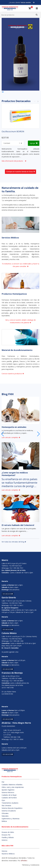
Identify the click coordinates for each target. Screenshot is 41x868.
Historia (4, 851)
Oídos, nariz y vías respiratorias (13, 787)
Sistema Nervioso (8, 792)
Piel (3, 782)
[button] (38, 434)
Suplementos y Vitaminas (11, 819)
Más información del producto (14, 161)
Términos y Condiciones (31, 865)
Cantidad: (7, 143)
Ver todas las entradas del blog (14, 542)
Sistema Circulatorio (9, 811)
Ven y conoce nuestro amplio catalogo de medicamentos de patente (21, 321)
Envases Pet (6, 835)
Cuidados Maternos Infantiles (12, 785)
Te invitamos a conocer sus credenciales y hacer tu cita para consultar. (20, 265)
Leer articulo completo (11, 437)
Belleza (4, 821)
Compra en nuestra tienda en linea (20, 172)
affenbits (24, 861)
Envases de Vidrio (8, 832)
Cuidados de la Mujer (9, 795)
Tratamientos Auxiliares (10, 803)
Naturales (5, 816)
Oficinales (5, 813)
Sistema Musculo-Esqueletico (12, 808)
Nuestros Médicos (8, 854)
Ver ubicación (8, 594)
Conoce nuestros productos (13, 374)
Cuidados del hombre (9, 798)
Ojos (3, 800)
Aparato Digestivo (8, 790)
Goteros (5, 840)
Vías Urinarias (6, 805)
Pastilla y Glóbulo (8, 837)
